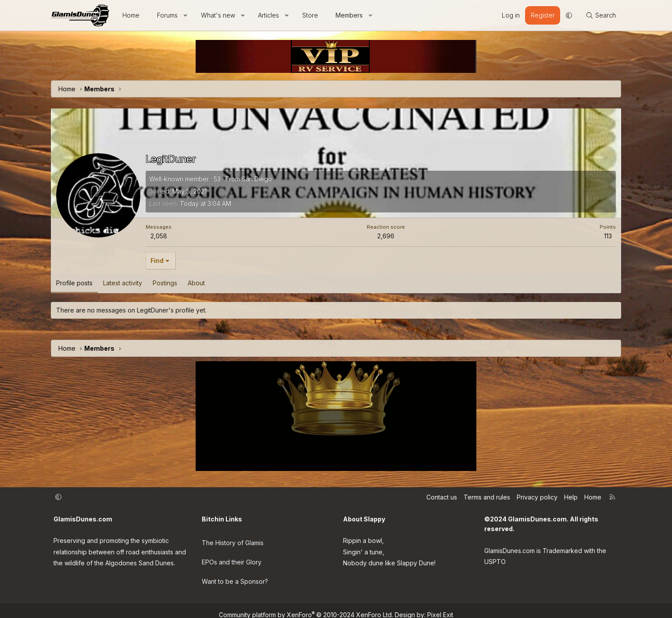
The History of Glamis (233, 540)
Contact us (442, 497)
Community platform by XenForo (306, 606)
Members (349, 15)
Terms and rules (487, 497)
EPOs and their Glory (232, 558)
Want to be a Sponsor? (235, 575)
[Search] (601, 15)
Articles (268, 15)
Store (310, 15)
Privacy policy (537, 497)
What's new (218, 15)
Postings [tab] (165, 283)
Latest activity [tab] (123, 283)
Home (131, 15)
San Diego (257, 179)
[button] (186, 15)
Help (571, 497)
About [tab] (196, 283)
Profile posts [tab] (74, 283)
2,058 (159, 236)
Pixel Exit (440, 606)
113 (608, 236)
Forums (167, 15)
